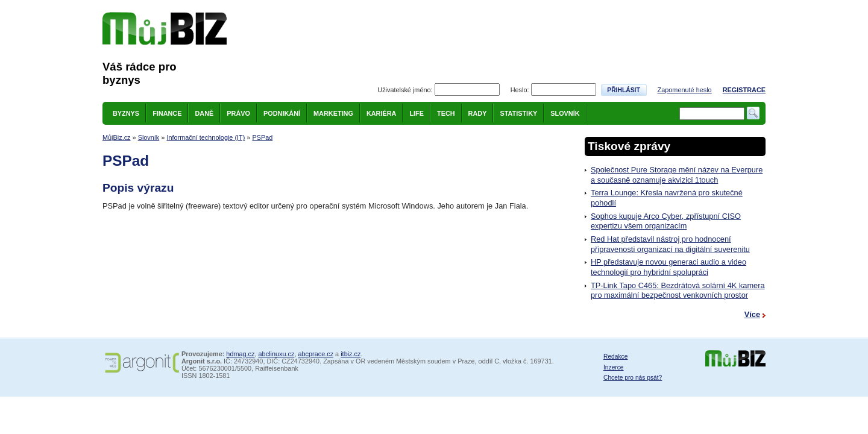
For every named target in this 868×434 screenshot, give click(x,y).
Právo (238, 113)
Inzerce (614, 367)
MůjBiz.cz (117, 137)
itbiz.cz (351, 354)
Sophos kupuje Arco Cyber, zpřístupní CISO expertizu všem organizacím (666, 221)
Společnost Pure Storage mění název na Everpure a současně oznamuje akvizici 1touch (677, 175)
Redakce (615, 357)
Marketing (333, 113)
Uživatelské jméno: (405, 90)
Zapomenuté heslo (685, 90)
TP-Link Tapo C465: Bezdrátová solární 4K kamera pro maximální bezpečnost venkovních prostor (678, 291)
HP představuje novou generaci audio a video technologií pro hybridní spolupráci (668, 267)
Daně (204, 113)
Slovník (565, 113)
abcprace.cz (316, 354)
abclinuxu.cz (277, 354)
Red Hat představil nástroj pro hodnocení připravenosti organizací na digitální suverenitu (670, 244)
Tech (446, 113)
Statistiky (518, 113)
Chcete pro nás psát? (633, 378)
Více (752, 314)
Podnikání (282, 113)
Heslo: (520, 90)
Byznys (126, 113)
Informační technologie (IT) (206, 137)
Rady (478, 113)
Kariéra (382, 113)
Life (417, 113)
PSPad (262, 137)
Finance (167, 113)
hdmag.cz (240, 354)
